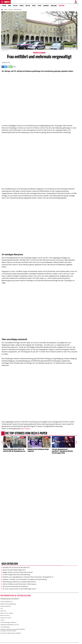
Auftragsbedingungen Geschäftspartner (10, 599)
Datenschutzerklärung (5, 606)
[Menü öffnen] (2, 2)
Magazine (54, 6)
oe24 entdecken (10, 564)
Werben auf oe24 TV (5, 615)
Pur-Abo (2, 620)
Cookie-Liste (3, 611)
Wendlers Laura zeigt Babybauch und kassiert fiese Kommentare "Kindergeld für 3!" (27, 577)
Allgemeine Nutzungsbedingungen (8, 604)
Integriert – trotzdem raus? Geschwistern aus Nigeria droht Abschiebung (24, 579)
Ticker (4, 6)
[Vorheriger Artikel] (4, 442)
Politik (15, 6)
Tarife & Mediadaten (5, 627)
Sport (34, 6)
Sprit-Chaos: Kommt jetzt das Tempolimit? (15, 586)
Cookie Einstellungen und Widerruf (8, 622)
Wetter (28, 6)
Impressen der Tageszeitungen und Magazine (11, 633)
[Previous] (1, 6)
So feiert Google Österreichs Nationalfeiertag (16, 575)
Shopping (61, 6)
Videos (21, 6)
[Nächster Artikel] (75, 442)
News (10, 6)
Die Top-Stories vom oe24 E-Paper (26, 433)
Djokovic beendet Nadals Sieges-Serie (13, 570)
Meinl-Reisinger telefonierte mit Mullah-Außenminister (19, 582)
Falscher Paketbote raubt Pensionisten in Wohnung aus (19, 584)
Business (46, 6)
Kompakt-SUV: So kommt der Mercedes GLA (15, 567)
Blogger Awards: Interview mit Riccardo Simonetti (17, 572)
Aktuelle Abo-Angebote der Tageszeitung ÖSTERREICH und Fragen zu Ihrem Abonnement (13, 630)
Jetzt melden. (26, 429)
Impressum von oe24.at (6, 618)
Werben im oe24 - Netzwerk (7, 613)
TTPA (2, 609)
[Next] (77, 6)
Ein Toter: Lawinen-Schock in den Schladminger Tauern (19, 589)
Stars (39, 6)
